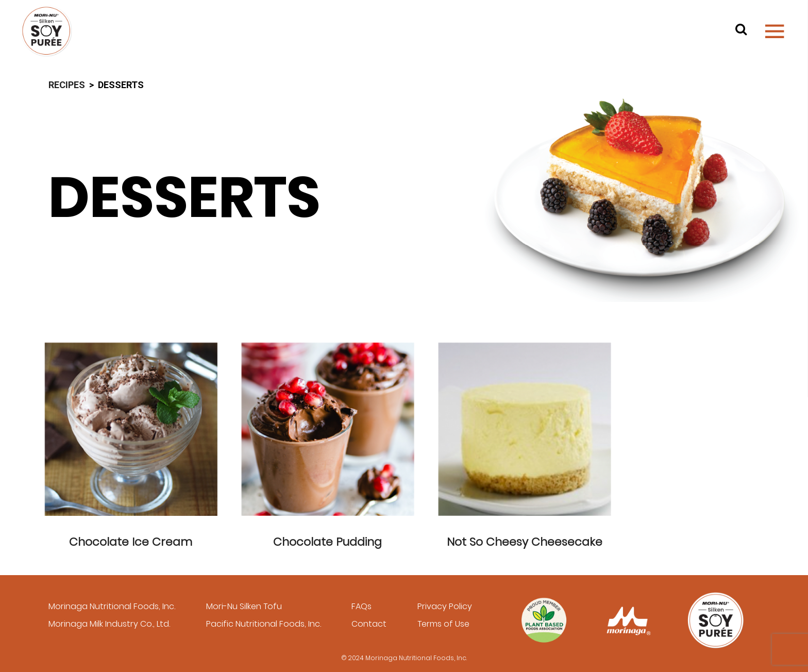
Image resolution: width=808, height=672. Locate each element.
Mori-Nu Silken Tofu (244, 606)
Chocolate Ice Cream (131, 542)
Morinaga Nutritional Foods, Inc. (112, 606)
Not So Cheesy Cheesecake (525, 542)
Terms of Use (443, 624)
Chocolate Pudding (327, 542)
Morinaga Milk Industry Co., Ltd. (109, 624)
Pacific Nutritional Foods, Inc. (264, 624)
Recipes (67, 85)
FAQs (361, 606)
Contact (369, 624)
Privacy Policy (445, 606)
